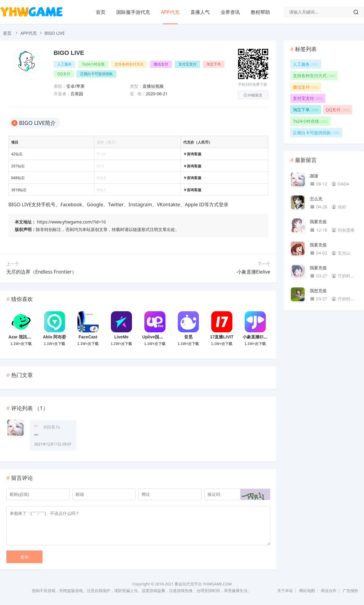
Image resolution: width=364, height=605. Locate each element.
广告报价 (350, 591)
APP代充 (170, 12)
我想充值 (318, 291)
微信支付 (161, 64)
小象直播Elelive (254, 272)
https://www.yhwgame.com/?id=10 (71, 222)
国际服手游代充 (133, 12)
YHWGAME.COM (217, 584)
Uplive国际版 (155, 337)
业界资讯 (230, 12)
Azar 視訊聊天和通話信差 (33, 337)
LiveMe (121, 337)
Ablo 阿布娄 (54, 337)
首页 (101, 12)
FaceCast (88, 337)
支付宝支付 (187, 64)
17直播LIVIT (222, 337)
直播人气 (200, 12)
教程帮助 (260, 12)
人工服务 (64, 64)
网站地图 (307, 591)
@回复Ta (52, 427)
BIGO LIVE (69, 53)
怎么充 (316, 199)
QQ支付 (64, 74)
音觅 (188, 337)
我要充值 (318, 222)
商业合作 (329, 591)
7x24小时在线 (93, 64)
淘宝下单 (214, 64)
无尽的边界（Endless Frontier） (41, 272)
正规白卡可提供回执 (96, 74)
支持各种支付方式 (129, 64)
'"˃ (36, 427)
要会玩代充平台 (188, 584)
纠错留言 (253, 95)
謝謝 (314, 176)
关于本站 (285, 591)
